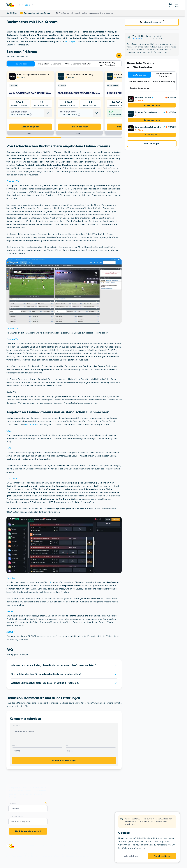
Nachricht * (17, 726)
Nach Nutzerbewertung (164, 81)
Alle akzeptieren (162, 856)
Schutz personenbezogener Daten (76, 846)
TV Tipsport (70, 41)
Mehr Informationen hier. (134, 848)
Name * (14, 745)
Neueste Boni (21, 64)
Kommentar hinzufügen (64, 761)
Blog (27, 5)
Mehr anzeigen (152, 144)
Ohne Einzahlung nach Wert (78, 64)
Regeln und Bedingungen (52, 846)
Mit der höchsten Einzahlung (164, 75)
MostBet (11, 578)
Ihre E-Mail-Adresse (16, 816)
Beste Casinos (139, 75)
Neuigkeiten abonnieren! (28, 831)
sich (50, 582)
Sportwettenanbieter (139, 88)
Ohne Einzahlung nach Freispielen (107, 64)
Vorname (12, 803)
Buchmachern (32, 424)
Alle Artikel (137, 39)
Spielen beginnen (31, 127)
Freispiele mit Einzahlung (50, 64)
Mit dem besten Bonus (139, 81)
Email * (68, 745)
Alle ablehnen (131, 856)
